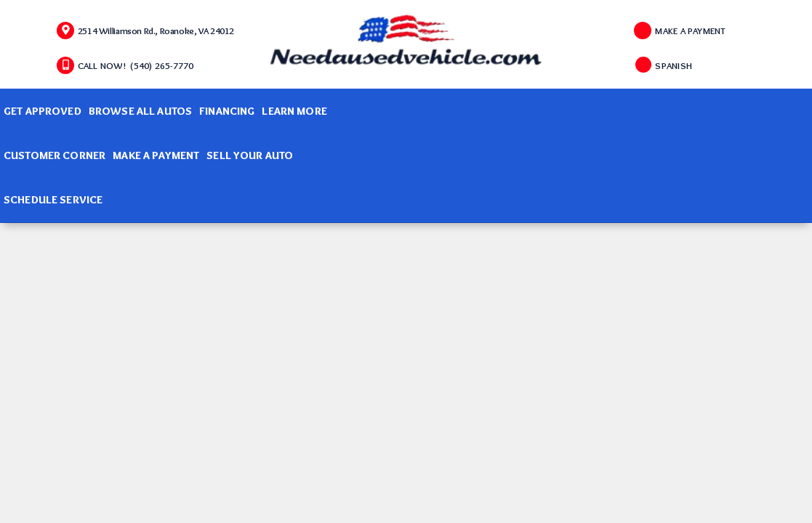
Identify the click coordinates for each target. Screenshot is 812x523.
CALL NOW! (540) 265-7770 (136, 65)
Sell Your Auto (250, 155)
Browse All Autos (140, 111)
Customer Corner (55, 155)
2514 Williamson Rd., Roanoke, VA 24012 (156, 31)
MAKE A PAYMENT (690, 31)
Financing (227, 111)
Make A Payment (156, 155)
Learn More (294, 111)
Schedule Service (53, 200)
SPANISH (674, 65)
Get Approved (43, 111)
